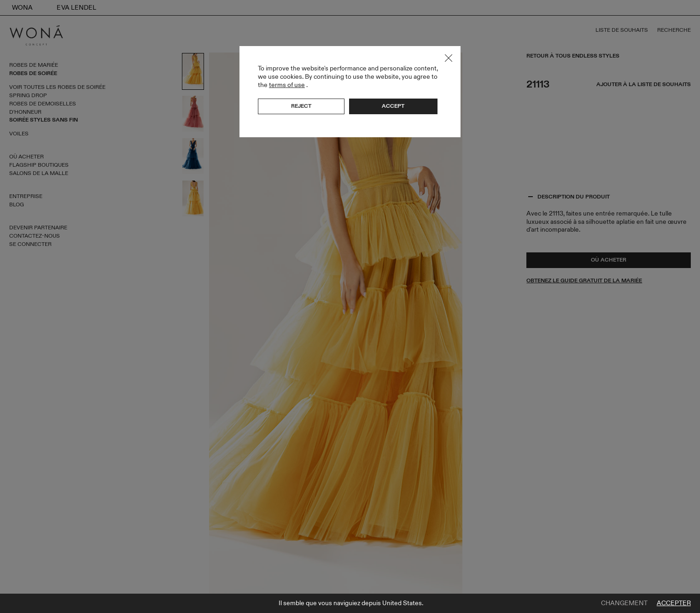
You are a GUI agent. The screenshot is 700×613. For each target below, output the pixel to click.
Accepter (674, 603)
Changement (624, 603)
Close (449, 58)
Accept (393, 106)
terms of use (287, 85)
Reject (301, 106)
